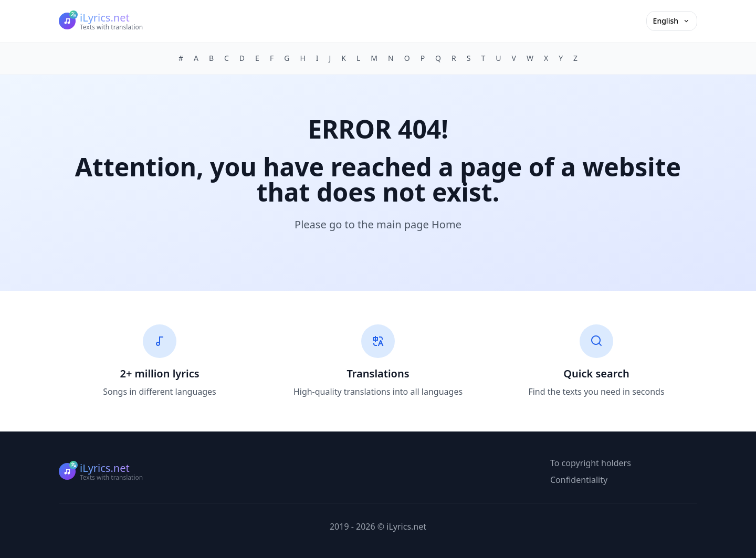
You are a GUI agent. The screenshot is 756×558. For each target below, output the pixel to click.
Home (447, 224)
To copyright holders (591, 463)
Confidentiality (579, 480)
